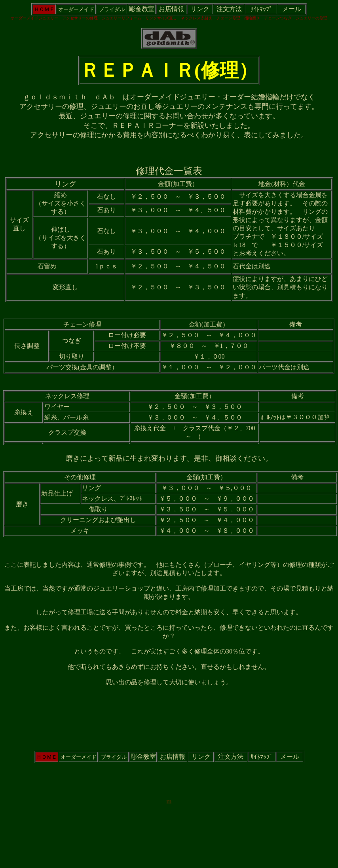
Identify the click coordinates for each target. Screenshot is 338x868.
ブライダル (112, 9)
